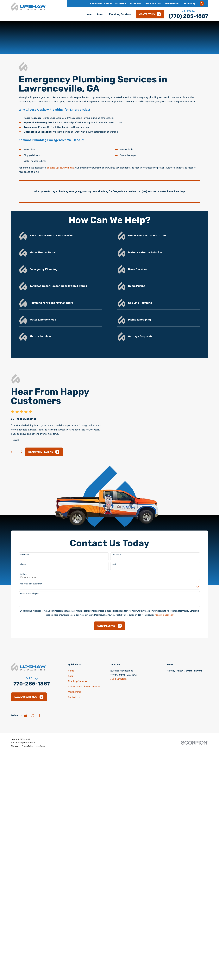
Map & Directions (119, 730)
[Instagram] (32, 767)
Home (71, 722)
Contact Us (150, 14)
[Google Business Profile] (26, 767)
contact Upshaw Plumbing (60, 168)
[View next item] (16, 503)
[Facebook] (39, 767)
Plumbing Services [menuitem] (120, 14)
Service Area (153, 3)
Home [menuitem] (89, 14)
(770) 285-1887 (188, 16)
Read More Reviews (39, 503)
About (71, 727)
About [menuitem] (101, 14)
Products (136, 3)
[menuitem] (15, 798)
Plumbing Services (78, 732)
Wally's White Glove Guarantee (108, 3)
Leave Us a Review (29, 748)
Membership (172, 3)
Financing (190, 3)
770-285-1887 (32, 735)
